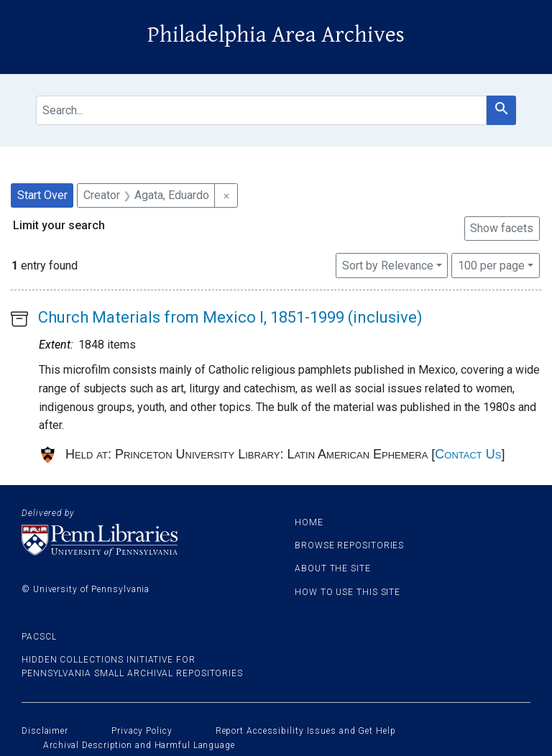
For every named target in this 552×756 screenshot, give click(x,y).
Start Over (42, 195)
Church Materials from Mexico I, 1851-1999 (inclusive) (230, 317)
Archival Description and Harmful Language (139, 745)
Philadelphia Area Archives (276, 35)
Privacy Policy (142, 731)
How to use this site (348, 592)
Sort (388, 266)
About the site (333, 568)
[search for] (261, 110)
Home (309, 522)
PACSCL (39, 637)
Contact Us (468, 454)
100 (491, 264)
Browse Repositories (349, 545)
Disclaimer (45, 731)
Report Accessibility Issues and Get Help (306, 731)
